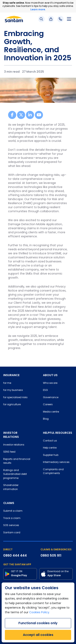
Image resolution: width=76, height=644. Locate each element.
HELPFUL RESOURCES (58, 433)
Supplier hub (51, 455)
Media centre (51, 412)
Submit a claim (13, 511)
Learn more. (38, 9)
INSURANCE (11, 375)
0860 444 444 (15, 555)
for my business (13, 390)
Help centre (50, 448)
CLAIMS (9, 503)
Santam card (12, 533)
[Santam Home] (14, 19)
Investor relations (14, 445)
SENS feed (9, 452)
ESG (45, 390)
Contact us (50, 441)
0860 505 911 (51, 555)
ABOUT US (50, 375)
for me (7, 383)
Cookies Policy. (40, 613)
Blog (46, 419)
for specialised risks (15, 398)
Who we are (50, 383)
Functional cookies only (38, 623)
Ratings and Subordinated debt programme (15, 474)
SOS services (11, 525)
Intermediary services (56, 462)
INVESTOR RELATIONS (11, 435)
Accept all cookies (38, 635)
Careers (48, 405)
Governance (51, 398)
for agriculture (12, 405)
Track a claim (12, 518)
